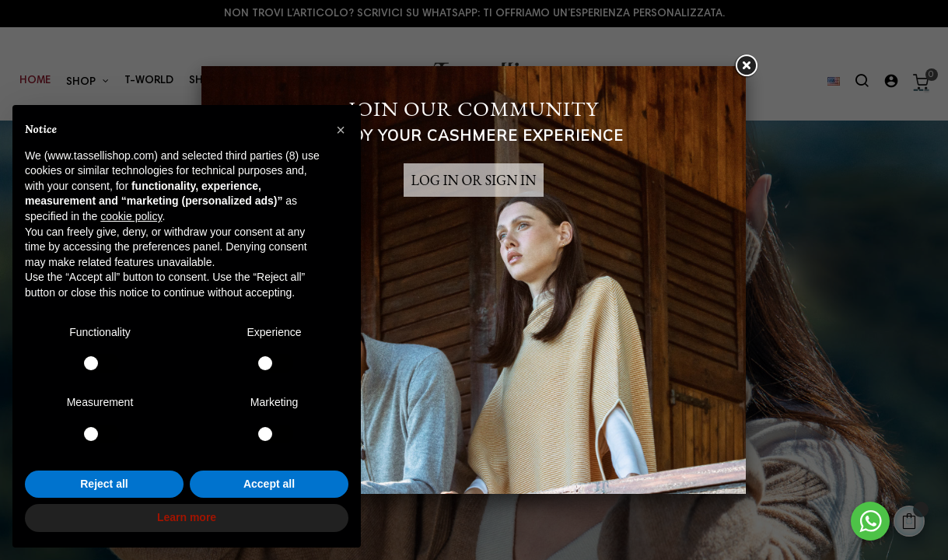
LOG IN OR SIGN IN (474, 180)
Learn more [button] (187, 517)
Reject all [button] (104, 484)
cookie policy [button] (131, 216)
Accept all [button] (269, 484)
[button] (341, 130)
